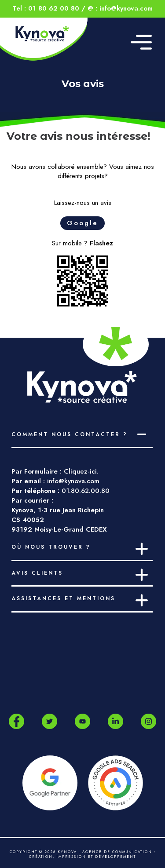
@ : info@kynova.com (120, 8)
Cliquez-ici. (81, 471)
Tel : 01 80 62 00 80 (46, 8)
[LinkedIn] (115, 721)
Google (82, 223)
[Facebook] (16, 722)
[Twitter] (49, 721)
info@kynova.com (73, 481)
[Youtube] (82, 721)
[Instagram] (148, 721)
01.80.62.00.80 (86, 491)
